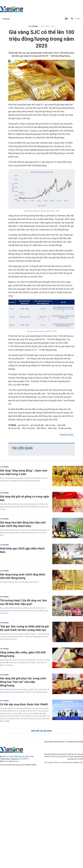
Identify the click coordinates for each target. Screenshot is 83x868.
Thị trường (33, 26)
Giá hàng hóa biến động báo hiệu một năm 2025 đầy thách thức (23, 524)
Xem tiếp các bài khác (41, 731)
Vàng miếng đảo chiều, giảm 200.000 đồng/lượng (23, 654)
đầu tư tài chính (29, 428)
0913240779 (24, 759)
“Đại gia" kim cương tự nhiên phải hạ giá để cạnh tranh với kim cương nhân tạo (24, 628)
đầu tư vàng (50, 425)
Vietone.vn (58, 763)
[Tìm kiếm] (72, 19)
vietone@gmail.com (12, 761)
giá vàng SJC (23, 425)
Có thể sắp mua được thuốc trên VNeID (24, 704)
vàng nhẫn (61, 425)
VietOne (12, 9)
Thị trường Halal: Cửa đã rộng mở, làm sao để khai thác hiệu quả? (23, 602)
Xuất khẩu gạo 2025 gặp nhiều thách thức (22, 550)
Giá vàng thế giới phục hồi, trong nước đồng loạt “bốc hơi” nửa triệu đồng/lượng (23, 682)
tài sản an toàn (14, 428)
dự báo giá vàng (65, 428)
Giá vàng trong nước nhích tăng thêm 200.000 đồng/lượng (23, 576)
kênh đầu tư (42, 428)
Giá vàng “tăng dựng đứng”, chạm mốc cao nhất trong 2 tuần (24, 472)
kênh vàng (52, 428)
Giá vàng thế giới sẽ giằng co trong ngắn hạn (25, 498)
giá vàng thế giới (37, 425)
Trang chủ (6, 19)
